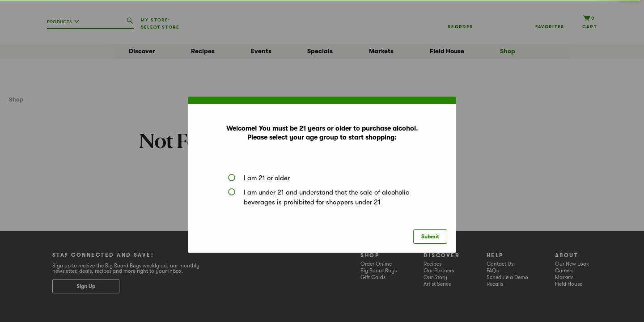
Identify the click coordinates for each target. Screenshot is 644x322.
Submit (430, 237)
